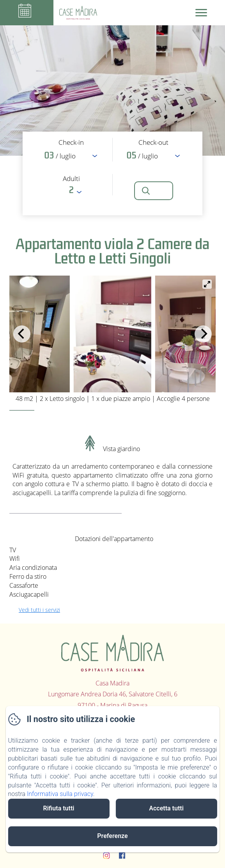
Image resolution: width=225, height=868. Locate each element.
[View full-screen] (207, 284)
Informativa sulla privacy (60, 794)
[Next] (203, 334)
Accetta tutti (166, 808)
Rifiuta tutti (58, 808)
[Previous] (22, 334)
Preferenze (112, 836)
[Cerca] (154, 191)
